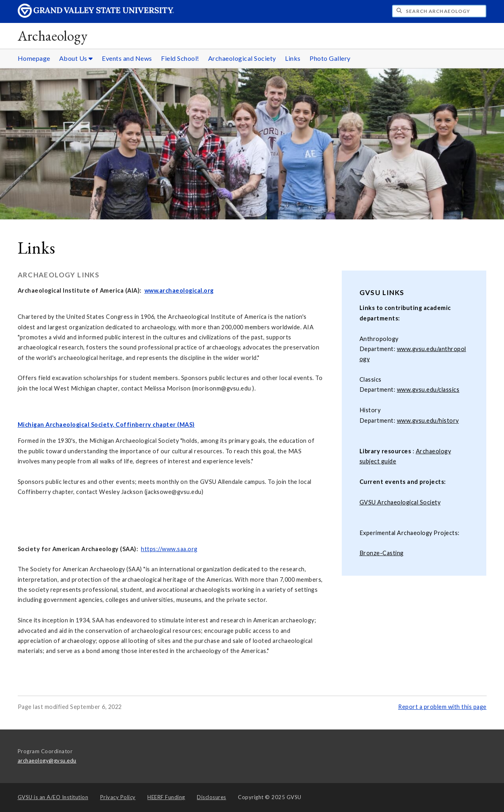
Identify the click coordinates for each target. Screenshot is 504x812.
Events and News (127, 58)
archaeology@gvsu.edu (47, 760)
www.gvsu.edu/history (428, 420)
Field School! (180, 58)
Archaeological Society (242, 58)
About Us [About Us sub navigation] (76, 58)
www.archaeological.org (179, 290)
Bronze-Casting (382, 553)
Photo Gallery (330, 58)
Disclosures (212, 797)
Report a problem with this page (442, 707)
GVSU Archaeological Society (400, 502)
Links (293, 58)
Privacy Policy (118, 797)
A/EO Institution (53, 797)
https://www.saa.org (169, 549)
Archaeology (53, 36)
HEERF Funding (166, 797)
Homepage (34, 58)
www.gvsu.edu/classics (428, 389)
